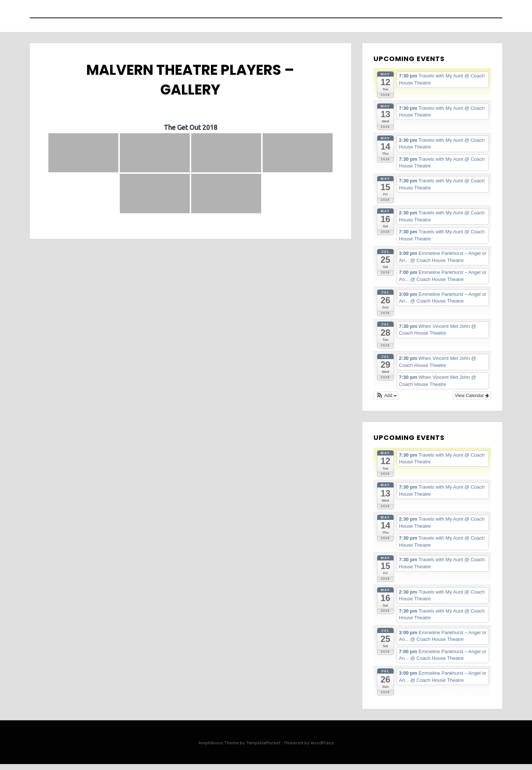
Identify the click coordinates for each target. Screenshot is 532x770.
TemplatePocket (263, 749)
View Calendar (472, 402)
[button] (386, 402)
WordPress (322, 749)
